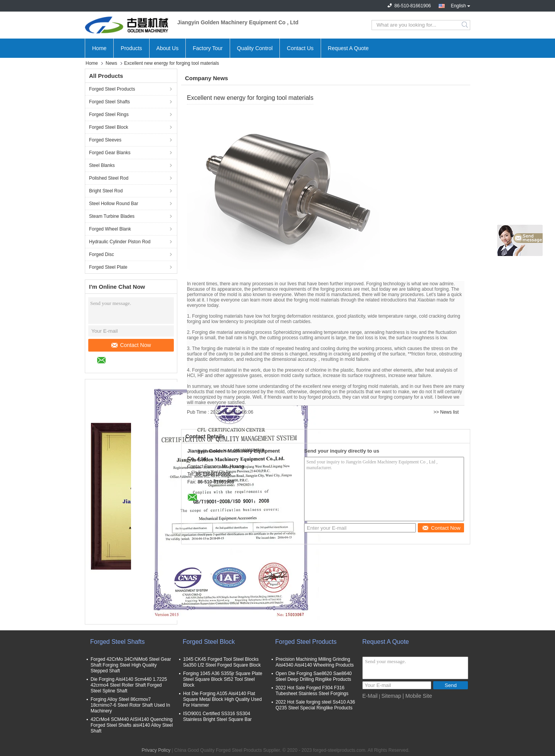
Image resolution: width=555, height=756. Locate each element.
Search (465, 25)
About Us (168, 48)
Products (131, 48)
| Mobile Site (417, 696)
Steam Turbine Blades (112, 216)
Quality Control (255, 48)
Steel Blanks (102, 165)
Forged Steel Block (108, 127)
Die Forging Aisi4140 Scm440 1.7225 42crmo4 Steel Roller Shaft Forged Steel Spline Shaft (129, 685)
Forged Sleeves (105, 140)
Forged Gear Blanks (110, 153)
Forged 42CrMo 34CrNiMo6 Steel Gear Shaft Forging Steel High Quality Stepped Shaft (131, 665)
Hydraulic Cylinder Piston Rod (120, 242)
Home (99, 48)
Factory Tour (208, 48)
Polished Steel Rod (109, 178)
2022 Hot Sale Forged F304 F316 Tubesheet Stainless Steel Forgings (312, 691)
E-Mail (370, 696)
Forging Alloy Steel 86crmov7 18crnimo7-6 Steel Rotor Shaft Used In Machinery (130, 705)
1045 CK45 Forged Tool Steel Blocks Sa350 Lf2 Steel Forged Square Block (222, 662)
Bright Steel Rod (106, 191)
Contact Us (300, 48)
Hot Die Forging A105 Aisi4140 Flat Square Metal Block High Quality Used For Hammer (222, 699)
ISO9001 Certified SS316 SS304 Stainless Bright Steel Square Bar (217, 716)
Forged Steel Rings (109, 114)
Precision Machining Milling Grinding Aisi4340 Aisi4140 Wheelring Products (315, 662)
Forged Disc (102, 254)
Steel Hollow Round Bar (114, 204)
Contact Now (131, 345)
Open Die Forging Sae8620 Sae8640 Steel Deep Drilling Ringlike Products (314, 676)
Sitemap (391, 696)
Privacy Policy (156, 750)
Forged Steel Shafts (109, 102)
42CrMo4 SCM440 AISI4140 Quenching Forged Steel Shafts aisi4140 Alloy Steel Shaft (132, 725)
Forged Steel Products (112, 89)
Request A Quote (348, 48)
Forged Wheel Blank (110, 229)
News (111, 63)
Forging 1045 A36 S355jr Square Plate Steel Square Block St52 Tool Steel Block (223, 679)
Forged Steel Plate (108, 267)
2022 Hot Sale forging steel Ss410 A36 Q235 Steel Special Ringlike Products (315, 705)
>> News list (446, 412)
